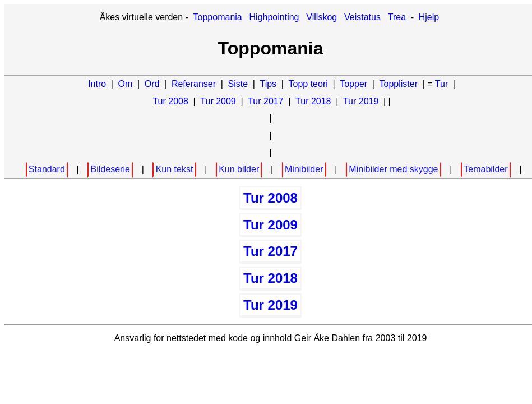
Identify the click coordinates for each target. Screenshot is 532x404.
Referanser (194, 84)
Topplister (399, 84)
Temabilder (485, 169)
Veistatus (362, 17)
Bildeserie (110, 169)
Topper (353, 84)
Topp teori (308, 84)
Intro (97, 84)
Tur (441, 84)
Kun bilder (239, 169)
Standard (47, 169)
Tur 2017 (265, 101)
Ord (152, 84)
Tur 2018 (313, 101)
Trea (397, 17)
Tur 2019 (361, 101)
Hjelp (429, 17)
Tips (268, 84)
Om (126, 84)
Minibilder (304, 169)
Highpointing (274, 17)
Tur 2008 (170, 101)
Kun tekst (175, 169)
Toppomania (218, 17)
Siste (238, 84)
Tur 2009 (218, 101)
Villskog (321, 17)
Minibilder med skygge (393, 169)
